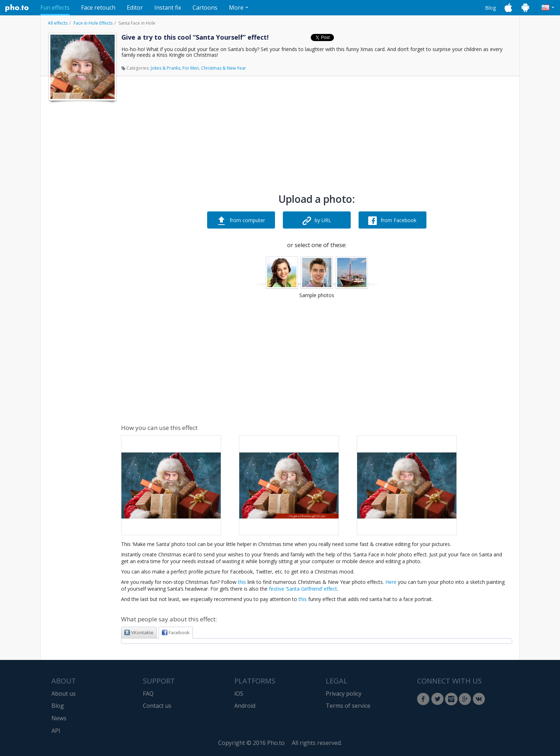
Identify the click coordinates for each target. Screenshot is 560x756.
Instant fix (168, 7)
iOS (239, 694)
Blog (490, 8)
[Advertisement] (82, 212)
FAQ (148, 694)
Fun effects (55, 7)
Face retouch (98, 7)
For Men (191, 68)
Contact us (157, 706)
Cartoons (205, 7)
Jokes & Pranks (166, 68)
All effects (58, 23)
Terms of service (348, 706)
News (59, 718)
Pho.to (17, 8)
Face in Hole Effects (93, 23)
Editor (135, 7)
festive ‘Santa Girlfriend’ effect (303, 589)
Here (391, 582)
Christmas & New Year (224, 68)
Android (245, 706)
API (56, 731)
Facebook (176, 632)
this (242, 582)
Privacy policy (344, 694)
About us (64, 694)
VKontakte (139, 632)
